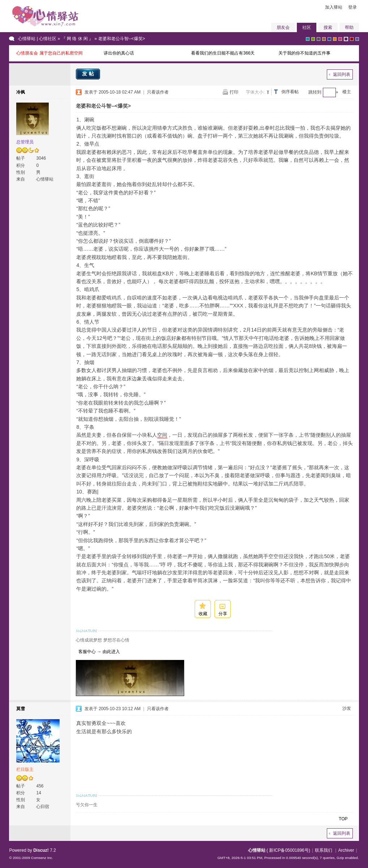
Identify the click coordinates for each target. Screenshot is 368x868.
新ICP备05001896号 (289, 850)
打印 (234, 92)
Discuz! (41, 850)
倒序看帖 (290, 92)
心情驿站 (257, 850)
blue (329, 39)
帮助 (349, 27)
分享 (223, 614)
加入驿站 (334, 7)
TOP (343, 819)
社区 (307, 27)
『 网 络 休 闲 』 (77, 39)
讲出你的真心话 (119, 53)
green (313, 39)
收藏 (203, 614)
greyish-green (308, 39)
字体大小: (255, 92)
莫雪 (21, 709)
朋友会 (283, 27)
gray (319, 39)
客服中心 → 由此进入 (98, 652)
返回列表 (342, 74)
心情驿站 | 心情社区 (37, 39)
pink (340, 39)
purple (346, 39)
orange (335, 39)
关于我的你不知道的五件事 (304, 53)
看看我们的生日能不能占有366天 (223, 53)
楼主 (347, 92)
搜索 (328, 27)
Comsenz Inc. (42, 858)
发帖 (89, 74)
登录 (352, 7)
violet (357, 39)
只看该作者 (158, 92)
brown (324, 39)
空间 (162, 435)
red (352, 39)
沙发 (347, 708)
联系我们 (324, 850)
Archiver (346, 850)
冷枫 (21, 92)
